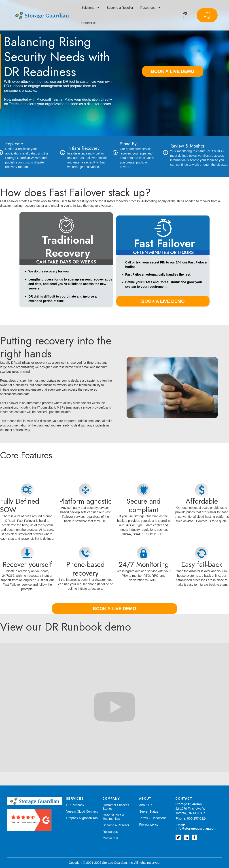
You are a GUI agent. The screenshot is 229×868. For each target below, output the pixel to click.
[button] (91, 8)
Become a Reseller (120, 8)
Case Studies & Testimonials (113, 817)
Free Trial (207, 15)
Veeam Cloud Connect (82, 811)
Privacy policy (149, 824)
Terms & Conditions (153, 818)
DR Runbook (75, 805)
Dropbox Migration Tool (82, 818)
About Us (146, 805)
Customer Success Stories (116, 807)
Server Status (149, 811)
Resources (110, 832)
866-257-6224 (191, 818)
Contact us (89, 23)
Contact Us (110, 838)
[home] (42, 15)
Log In (184, 15)
